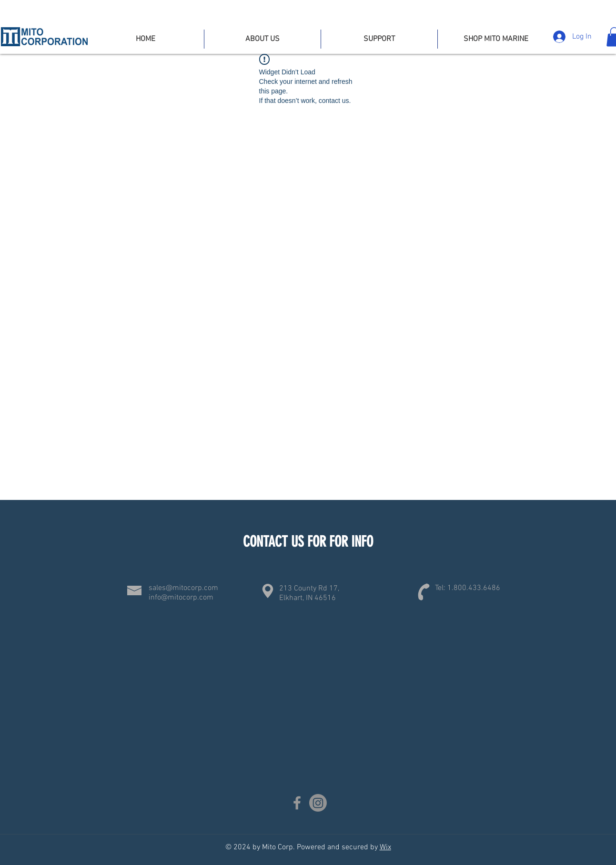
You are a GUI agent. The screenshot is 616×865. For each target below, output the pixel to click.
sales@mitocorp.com (183, 588)
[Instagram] (318, 803)
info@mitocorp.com (181, 598)
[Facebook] (297, 803)
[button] (379, 39)
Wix (385, 847)
